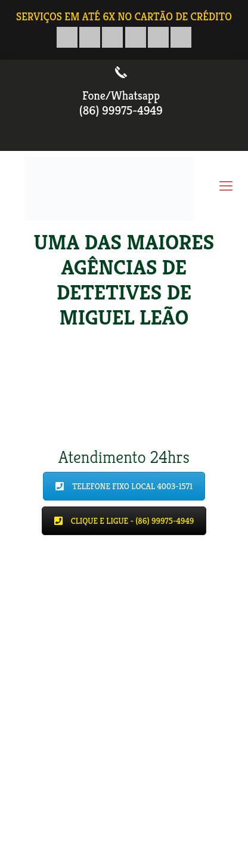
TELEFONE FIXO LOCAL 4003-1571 (124, 486)
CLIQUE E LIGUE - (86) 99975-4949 (124, 521)
